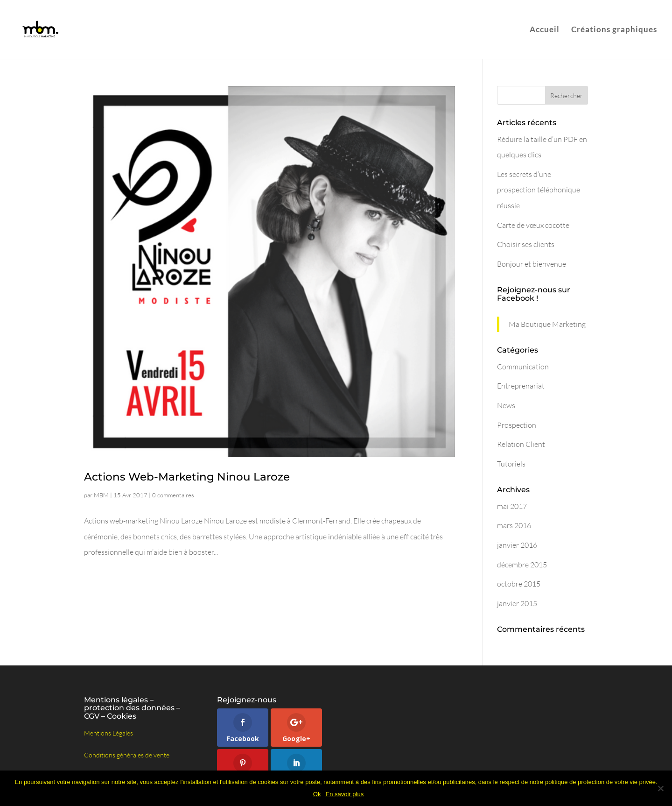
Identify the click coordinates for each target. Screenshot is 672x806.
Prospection (517, 425)
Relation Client (521, 444)
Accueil (545, 29)
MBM (101, 495)
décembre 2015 (522, 565)
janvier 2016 (517, 545)
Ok (317, 794)
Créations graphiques (614, 29)
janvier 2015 (517, 603)
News (506, 405)
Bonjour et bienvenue (532, 264)
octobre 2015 (519, 584)
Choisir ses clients (526, 244)
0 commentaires (173, 495)
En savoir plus (344, 794)
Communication (523, 367)
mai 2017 (512, 506)
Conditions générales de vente (127, 755)
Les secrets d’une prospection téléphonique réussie (539, 190)
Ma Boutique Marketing (547, 324)
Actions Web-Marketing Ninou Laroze (187, 477)
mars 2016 (514, 525)
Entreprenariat (521, 386)
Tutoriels (511, 464)
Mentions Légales (108, 733)
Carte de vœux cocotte (533, 225)
